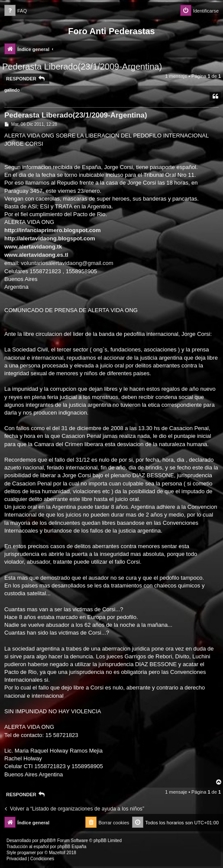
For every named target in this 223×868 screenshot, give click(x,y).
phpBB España (72, 847)
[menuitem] (16, 11)
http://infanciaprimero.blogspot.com (52, 230)
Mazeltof (57, 853)
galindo (12, 90)
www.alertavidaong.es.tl (36, 255)
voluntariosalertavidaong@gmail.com (67, 263)
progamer (27, 853)
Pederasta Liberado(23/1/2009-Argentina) (82, 67)
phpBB (46, 841)
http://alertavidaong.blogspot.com (50, 238)
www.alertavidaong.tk (33, 247)
